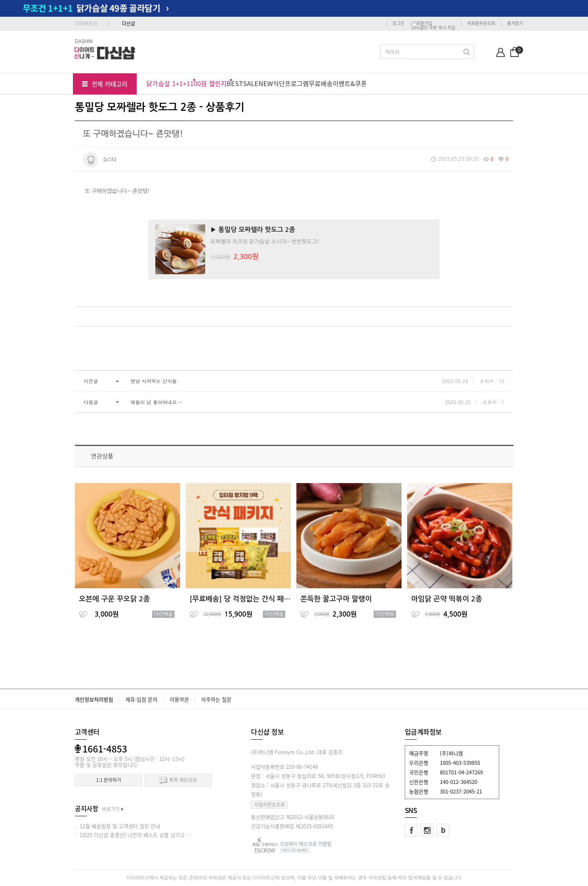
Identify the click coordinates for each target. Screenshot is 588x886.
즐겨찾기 (515, 23)
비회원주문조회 (481, 23)
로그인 (398, 23)
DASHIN (84, 41)
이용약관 (179, 699)
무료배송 (321, 83)
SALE (251, 83)
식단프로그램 (291, 83)
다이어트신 (86, 24)
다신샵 (128, 24)
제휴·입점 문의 (141, 699)
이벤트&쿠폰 (350, 83)
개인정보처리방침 (94, 699)
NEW (266, 83)
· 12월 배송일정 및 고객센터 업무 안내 (118, 826)
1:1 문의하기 (109, 780)
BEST (235, 83)
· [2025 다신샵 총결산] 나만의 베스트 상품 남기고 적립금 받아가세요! (151, 835)
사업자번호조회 (269, 805)
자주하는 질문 (216, 699)
